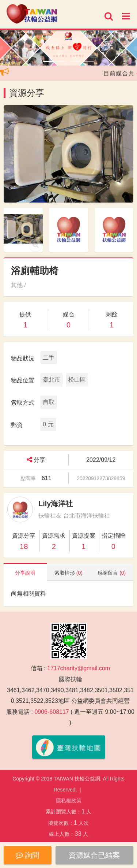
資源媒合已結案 (94, 855)
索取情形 (68, 573)
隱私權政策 (69, 801)
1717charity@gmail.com (79, 668)
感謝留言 (112, 573)
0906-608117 (52, 712)
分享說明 (25, 573)
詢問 (28, 855)
